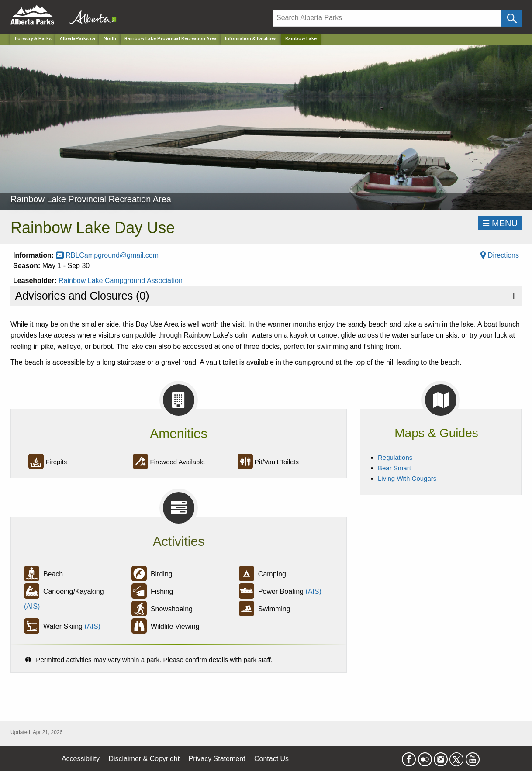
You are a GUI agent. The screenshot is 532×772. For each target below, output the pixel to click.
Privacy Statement (217, 759)
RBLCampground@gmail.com (107, 255)
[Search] (387, 18)
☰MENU (500, 223)
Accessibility (81, 759)
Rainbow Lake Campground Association (121, 281)
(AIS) (32, 606)
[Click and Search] (511, 18)
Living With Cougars (407, 478)
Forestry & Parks (33, 39)
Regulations (395, 457)
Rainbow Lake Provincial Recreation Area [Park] (171, 39)
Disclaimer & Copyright (144, 759)
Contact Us (271, 759)
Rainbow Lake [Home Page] (301, 39)
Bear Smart (394, 468)
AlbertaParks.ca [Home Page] (78, 39)
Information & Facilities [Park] (251, 39)
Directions (500, 255)
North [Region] (110, 39)
